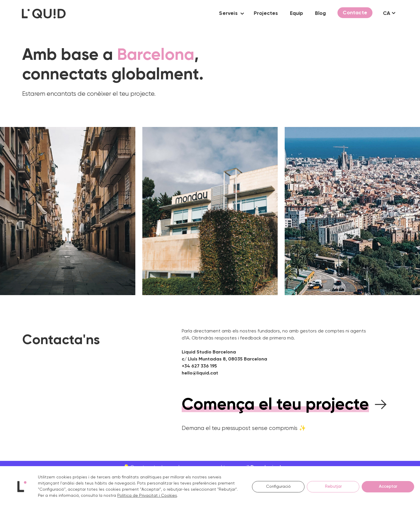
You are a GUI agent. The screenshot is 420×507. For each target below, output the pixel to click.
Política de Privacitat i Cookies (147, 496)
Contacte (355, 13)
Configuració (278, 487)
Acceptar (388, 487)
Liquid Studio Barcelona (209, 352)
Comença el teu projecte (275, 405)
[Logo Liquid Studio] (44, 14)
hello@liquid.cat (200, 373)
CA (387, 13)
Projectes (266, 13)
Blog (321, 13)
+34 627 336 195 (199, 366)
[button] (242, 13)
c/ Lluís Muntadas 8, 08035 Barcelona (224, 359)
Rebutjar (333, 487)
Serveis (228, 13)
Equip (297, 13)
